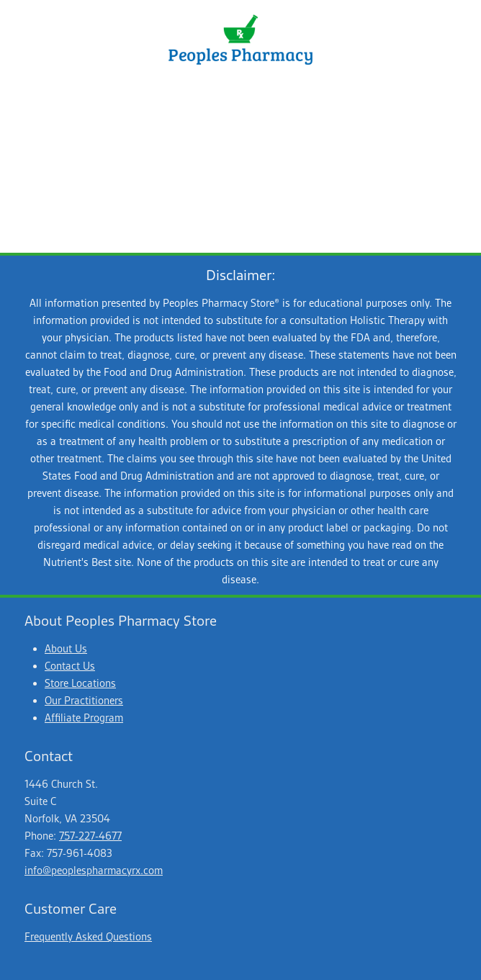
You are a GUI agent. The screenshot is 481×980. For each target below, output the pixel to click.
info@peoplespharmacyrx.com (94, 871)
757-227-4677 (90, 836)
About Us (66, 649)
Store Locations (80, 683)
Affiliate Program (84, 718)
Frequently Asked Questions (88, 937)
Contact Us (70, 666)
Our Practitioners (84, 701)
